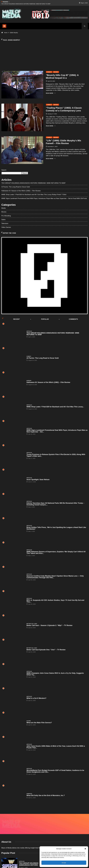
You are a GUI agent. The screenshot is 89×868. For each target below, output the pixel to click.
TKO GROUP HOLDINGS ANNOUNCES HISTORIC (29, 854)
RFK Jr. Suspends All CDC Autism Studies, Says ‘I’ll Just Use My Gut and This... (55, 601)
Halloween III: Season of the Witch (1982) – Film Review (21, 191)
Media (4, 208)
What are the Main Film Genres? (39, 723)
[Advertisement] (44, 59)
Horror (29, 381)
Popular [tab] (40, 319)
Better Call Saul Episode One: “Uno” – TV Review (46, 650)
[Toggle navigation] (4, 26)
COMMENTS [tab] (69, 319)
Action (29, 721)
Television (5, 223)
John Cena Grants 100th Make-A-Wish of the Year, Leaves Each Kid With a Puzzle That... (56, 747)
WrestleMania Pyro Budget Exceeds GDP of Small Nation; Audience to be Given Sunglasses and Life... (55, 771)
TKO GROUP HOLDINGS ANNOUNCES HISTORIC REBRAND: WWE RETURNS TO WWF (26, 4)
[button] (85, 849)
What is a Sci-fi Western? (36, 698)
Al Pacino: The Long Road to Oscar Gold (16, 187)
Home (6, 33)
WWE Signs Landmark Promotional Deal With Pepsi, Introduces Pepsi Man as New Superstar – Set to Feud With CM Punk (44, 198)
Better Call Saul (32, 624)
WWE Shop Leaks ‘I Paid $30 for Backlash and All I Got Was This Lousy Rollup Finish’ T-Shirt (34, 195)
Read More (51, 93)
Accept (64, 863)
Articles (29, 331)
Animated (29, 794)
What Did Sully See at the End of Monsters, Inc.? (46, 795)
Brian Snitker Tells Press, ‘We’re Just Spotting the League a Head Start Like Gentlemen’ (56, 528)
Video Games (6, 227)
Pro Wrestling (6, 216)
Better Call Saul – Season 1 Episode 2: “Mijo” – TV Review (49, 625)
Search (4, 170)
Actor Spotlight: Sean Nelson (38, 480)
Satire (3, 220)
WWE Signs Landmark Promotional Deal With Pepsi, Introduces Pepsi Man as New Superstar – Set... (57, 431)
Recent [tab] (11, 319)
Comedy (49, 72)
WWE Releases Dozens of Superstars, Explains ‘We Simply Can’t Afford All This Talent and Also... (56, 552)
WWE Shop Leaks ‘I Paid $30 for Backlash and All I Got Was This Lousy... (55, 407)
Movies (56, 72)
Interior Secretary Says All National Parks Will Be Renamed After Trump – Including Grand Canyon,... (55, 504)
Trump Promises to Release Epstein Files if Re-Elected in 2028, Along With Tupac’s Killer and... (56, 455)
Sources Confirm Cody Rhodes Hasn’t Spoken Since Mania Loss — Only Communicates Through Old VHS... (55, 577)
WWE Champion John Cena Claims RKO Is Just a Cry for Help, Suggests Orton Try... (55, 674)
